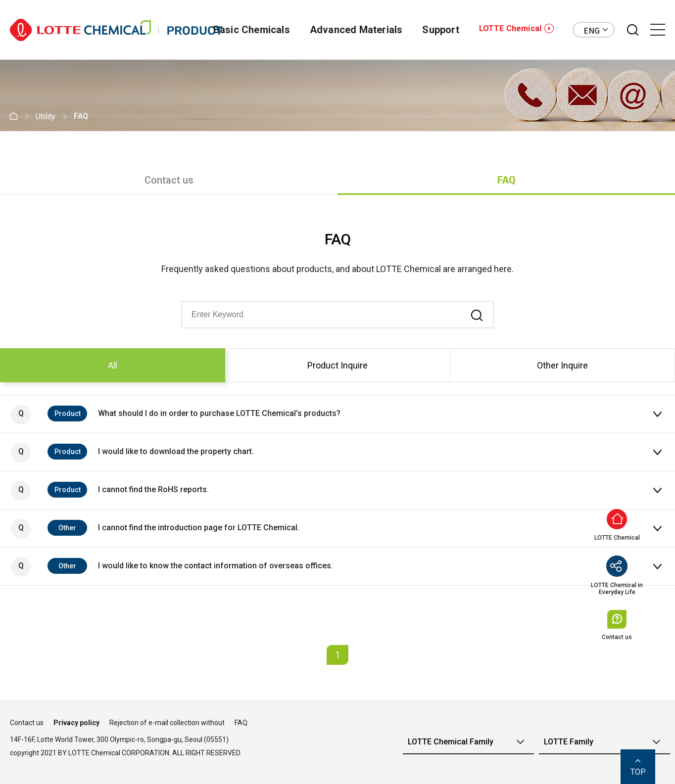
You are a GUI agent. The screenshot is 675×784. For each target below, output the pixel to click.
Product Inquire (337, 365)
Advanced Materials (356, 30)
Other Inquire (562, 365)
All (113, 365)
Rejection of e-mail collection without (167, 723)
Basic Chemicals (252, 30)
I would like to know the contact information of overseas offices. (172, 567)
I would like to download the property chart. (132, 453)
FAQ (506, 180)
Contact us (169, 180)
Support (440, 30)
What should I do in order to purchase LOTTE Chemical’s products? (176, 415)
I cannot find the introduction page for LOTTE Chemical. (155, 529)
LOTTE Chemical (510, 28)
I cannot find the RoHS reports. (110, 491)
